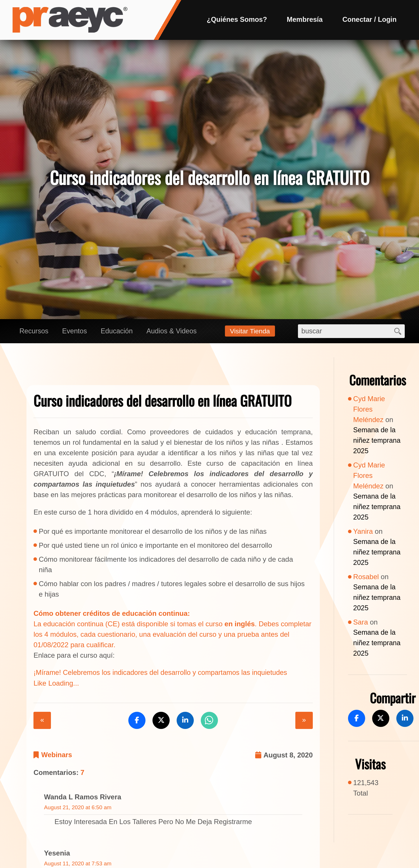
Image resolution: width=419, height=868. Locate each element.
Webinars (57, 756)
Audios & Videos (174, 332)
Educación (118, 332)
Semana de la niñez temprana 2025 (377, 441)
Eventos (76, 332)
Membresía (303, 20)
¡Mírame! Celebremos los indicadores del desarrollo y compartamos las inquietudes (163, 674)
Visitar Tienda (251, 332)
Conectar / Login (369, 20)
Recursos (34, 332)
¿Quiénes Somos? (235, 20)
